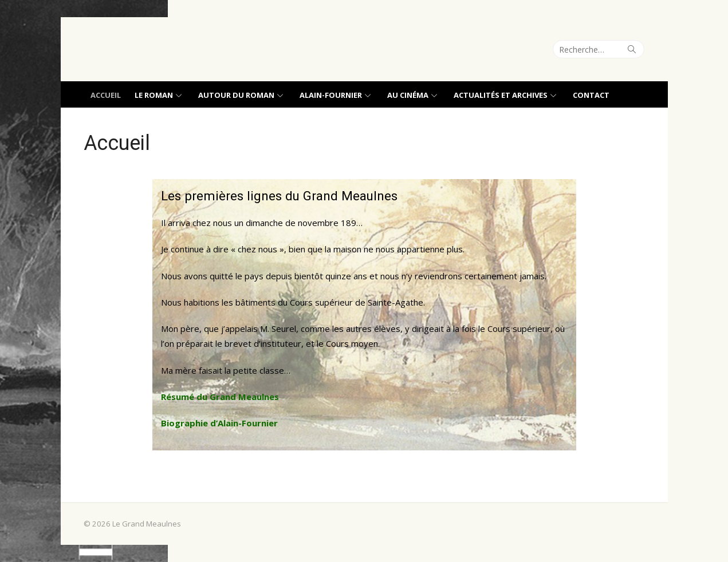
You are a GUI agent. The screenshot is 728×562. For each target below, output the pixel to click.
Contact (591, 95)
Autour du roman (236, 95)
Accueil (106, 95)
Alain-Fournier (331, 95)
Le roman (154, 95)
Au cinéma (408, 95)
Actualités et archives (501, 95)
